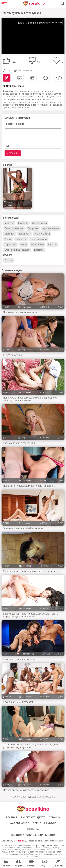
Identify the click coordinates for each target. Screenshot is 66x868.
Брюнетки (23, 223)
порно (20, 841)
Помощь (54, 818)
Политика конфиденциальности (33, 835)
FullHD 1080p (37, 244)
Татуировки (24, 234)
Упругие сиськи (42, 234)
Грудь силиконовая (14, 228)
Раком (24, 244)
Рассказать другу (33, 818)
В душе (8, 239)
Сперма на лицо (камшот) (17, 250)
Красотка (39, 250)
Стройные (10, 234)
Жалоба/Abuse (19, 823)
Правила (33, 829)
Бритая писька (40, 223)
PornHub (9, 260)
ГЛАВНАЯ (12, 818)
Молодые (9, 223)
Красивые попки (51, 228)
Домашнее (21, 239)
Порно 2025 (10, 244)
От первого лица (39, 239)
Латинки (52, 244)
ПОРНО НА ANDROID (45, 823)
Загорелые (33, 228)
